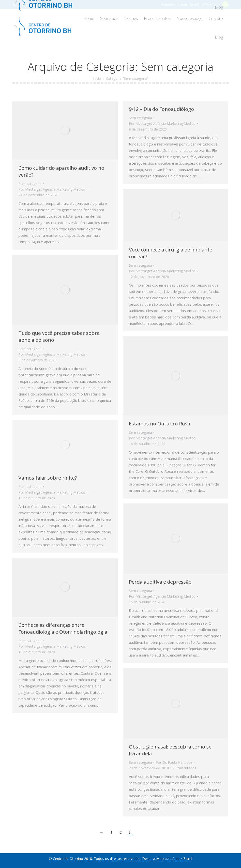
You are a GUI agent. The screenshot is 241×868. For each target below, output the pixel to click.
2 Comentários (184, 768)
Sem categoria (30, 184)
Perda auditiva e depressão (160, 582)
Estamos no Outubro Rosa (159, 424)
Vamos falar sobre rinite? (48, 478)
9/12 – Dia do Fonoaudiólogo (161, 109)
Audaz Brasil (182, 859)
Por (52, 189)
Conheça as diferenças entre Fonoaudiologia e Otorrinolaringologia (63, 628)
